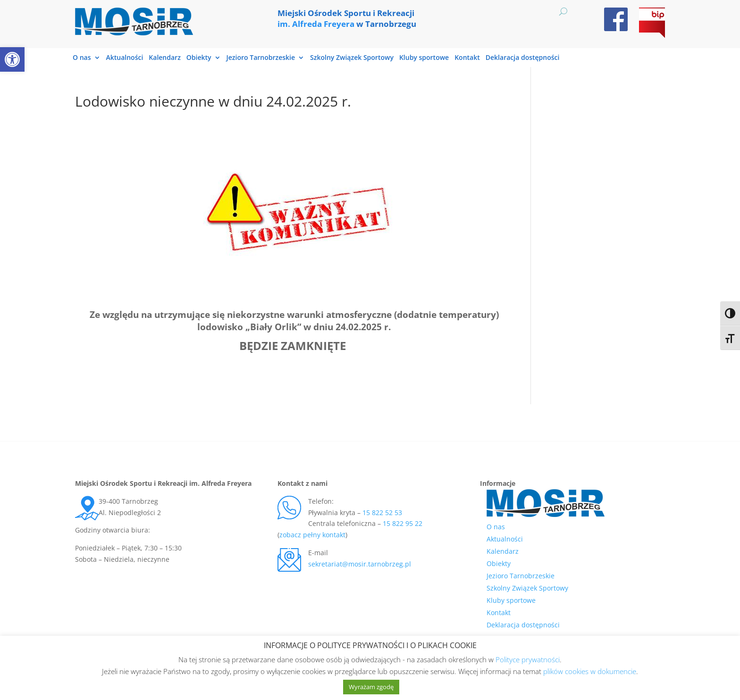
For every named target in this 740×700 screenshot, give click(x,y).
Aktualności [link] (125, 58)
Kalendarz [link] (165, 58)
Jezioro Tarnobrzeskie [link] (261, 58)
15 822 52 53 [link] (382, 512)
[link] (12, 59)
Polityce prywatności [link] (528, 659)
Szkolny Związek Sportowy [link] (352, 58)
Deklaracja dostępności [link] (523, 58)
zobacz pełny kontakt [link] (312, 535)
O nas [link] (82, 58)
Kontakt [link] (467, 58)
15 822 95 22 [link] (403, 523)
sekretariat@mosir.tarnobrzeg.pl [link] (360, 564)
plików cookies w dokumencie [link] (590, 671)
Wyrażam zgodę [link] (371, 687)
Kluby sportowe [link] (424, 58)
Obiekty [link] (199, 58)
